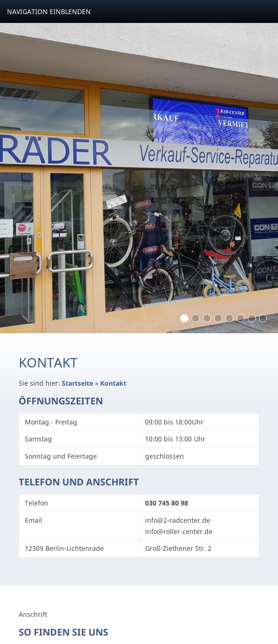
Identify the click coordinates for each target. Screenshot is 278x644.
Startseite (77, 383)
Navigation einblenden (49, 11)
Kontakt (113, 383)
